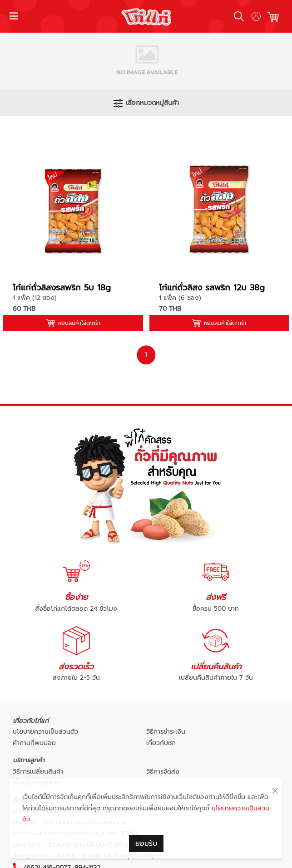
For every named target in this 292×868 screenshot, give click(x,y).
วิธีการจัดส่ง (163, 772)
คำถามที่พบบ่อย (34, 743)
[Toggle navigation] (14, 16)
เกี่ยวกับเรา (161, 743)
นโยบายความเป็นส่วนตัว (45, 732)
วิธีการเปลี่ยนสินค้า (38, 772)
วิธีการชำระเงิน (166, 732)
